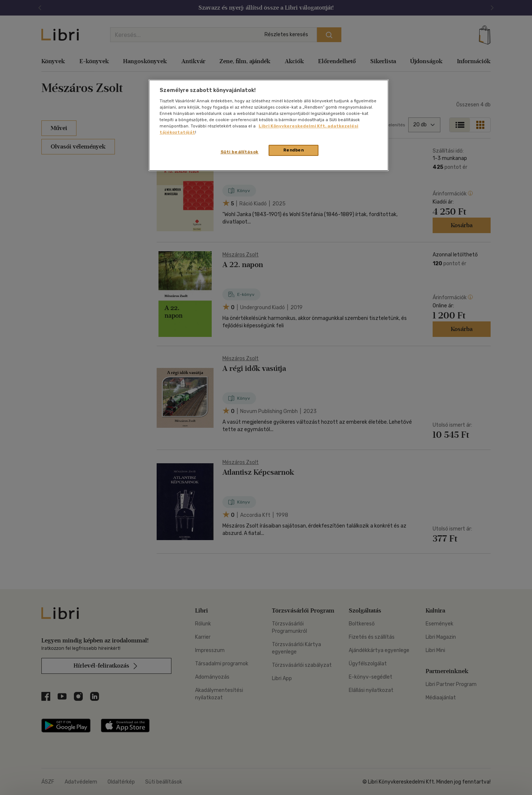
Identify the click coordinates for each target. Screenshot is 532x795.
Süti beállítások (240, 152)
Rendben (294, 150)
